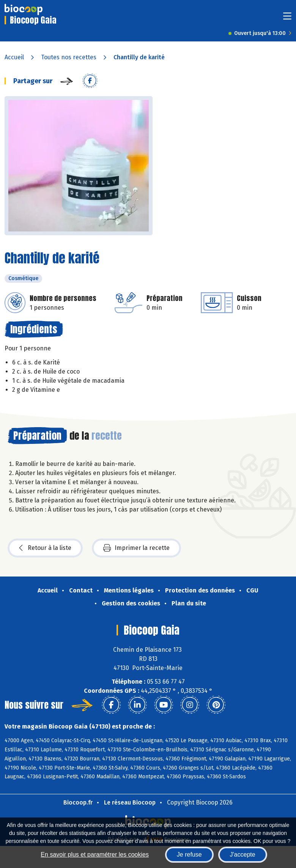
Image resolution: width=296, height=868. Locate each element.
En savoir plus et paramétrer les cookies (95, 855)
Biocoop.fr (78, 802)
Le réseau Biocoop (130, 802)
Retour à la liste (45, 548)
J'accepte (243, 855)
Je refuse (189, 855)
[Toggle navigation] (287, 18)
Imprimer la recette (136, 548)
